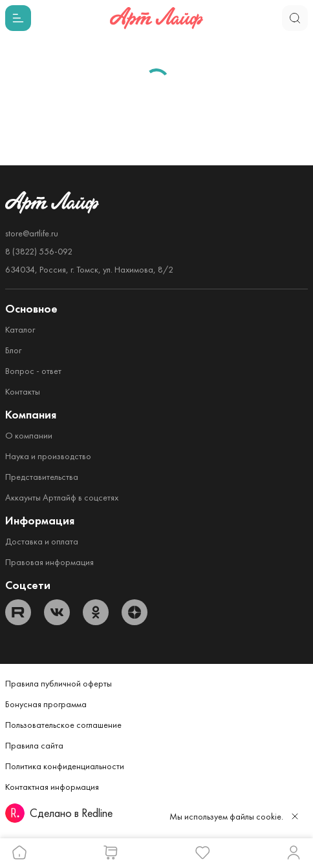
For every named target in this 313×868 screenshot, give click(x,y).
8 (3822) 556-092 (39, 251)
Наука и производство (48, 456)
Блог (13, 350)
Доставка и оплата (42, 541)
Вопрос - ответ (33, 371)
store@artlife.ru (32, 233)
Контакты (23, 391)
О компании (29, 435)
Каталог (20, 329)
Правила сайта (34, 745)
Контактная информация (52, 787)
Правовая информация (49, 562)
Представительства (42, 477)
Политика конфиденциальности (65, 766)
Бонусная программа (46, 704)
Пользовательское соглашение (63, 725)
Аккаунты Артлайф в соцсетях (62, 497)
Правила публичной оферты (59, 683)
